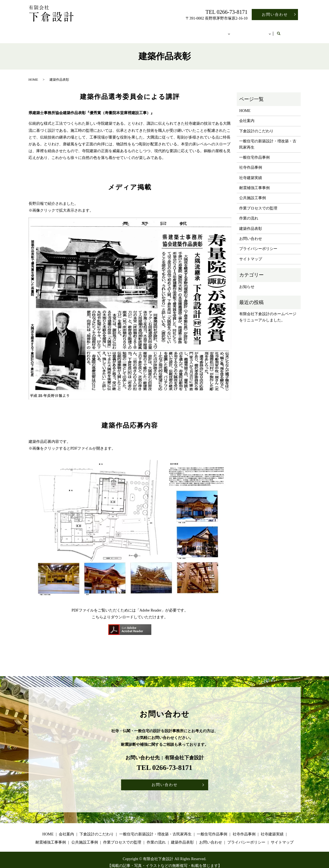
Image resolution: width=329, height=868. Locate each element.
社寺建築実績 (251, 173)
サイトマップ (251, 254)
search (291, 31)
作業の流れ (249, 213)
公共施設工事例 (253, 193)
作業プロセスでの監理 (258, 203)
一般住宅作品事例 (254, 152)
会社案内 (69, 31)
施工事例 (225, 31)
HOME (44, 31)
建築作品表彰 (251, 223)
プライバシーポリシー (258, 244)
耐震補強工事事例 (254, 183)
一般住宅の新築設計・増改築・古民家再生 (170, 31)
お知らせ (247, 282)
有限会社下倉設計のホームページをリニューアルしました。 (268, 312)
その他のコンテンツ (262, 31)
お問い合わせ (275, 15)
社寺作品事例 (251, 162)
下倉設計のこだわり (105, 31)
